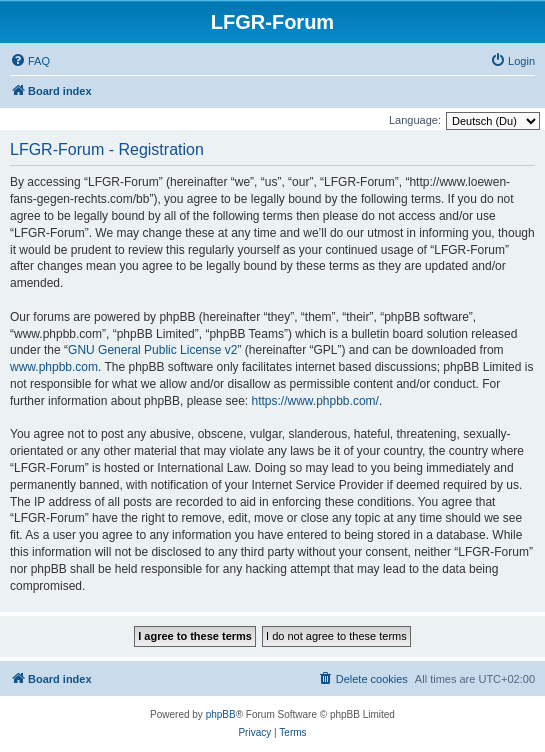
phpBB (221, 714)
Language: (415, 120)
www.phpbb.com (54, 367)
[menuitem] (30, 61)
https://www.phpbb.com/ (314, 401)
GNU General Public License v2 (152, 350)
